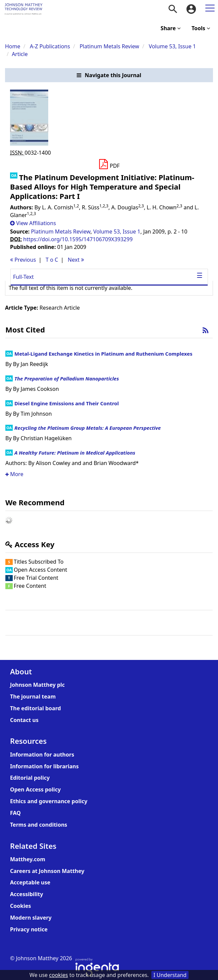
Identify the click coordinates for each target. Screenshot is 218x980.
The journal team (33, 697)
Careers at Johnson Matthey (47, 871)
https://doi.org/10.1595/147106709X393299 (78, 239)
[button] (109, 75)
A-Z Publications (50, 46)
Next (76, 260)
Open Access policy (35, 789)
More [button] (14, 474)
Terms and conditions (39, 825)
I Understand (170, 975)
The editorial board (35, 708)
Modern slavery (31, 918)
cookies (59, 975)
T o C (52, 260)
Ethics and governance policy (49, 801)
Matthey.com (28, 859)
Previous (23, 260)
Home (13, 46)
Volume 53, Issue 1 (172, 46)
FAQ (15, 813)
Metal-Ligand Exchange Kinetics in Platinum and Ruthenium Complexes (103, 354)
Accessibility (27, 894)
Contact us (24, 720)
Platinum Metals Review (110, 46)
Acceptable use (30, 882)
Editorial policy (30, 778)
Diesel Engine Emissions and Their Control (67, 403)
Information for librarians (44, 766)
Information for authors (42, 755)
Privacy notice (29, 929)
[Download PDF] (109, 164)
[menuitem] (173, 9)
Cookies (21, 906)
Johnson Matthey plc (37, 685)
